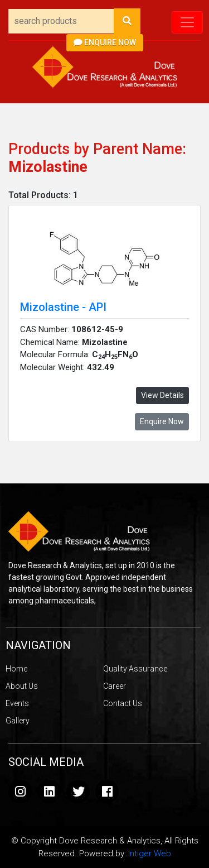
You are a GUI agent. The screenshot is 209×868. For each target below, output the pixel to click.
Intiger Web (150, 853)
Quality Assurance (135, 669)
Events (17, 703)
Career (115, 686)
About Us (22, 686)
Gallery (18, 721)
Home (16, 669)
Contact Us (123, 703)
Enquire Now (105, 42)
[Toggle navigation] (187, 22)
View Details (162, 395)
